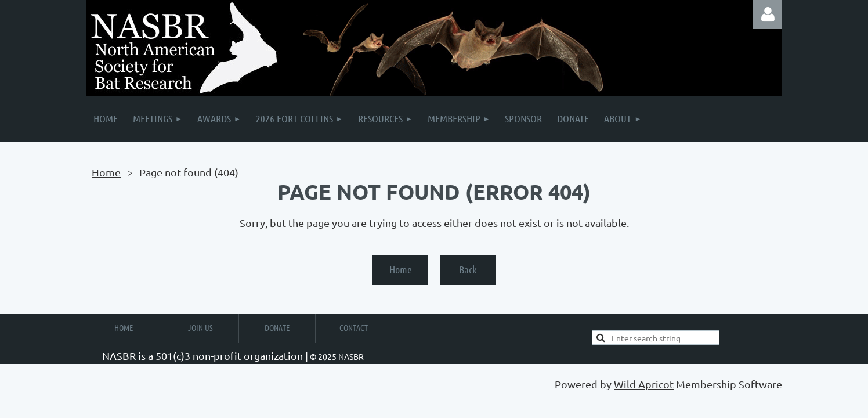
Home (106, 172)
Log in (768, 15)
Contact (354, 327)
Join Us (200, 327)
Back (468, 269)
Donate (277, 327)
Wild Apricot (644, 384)
